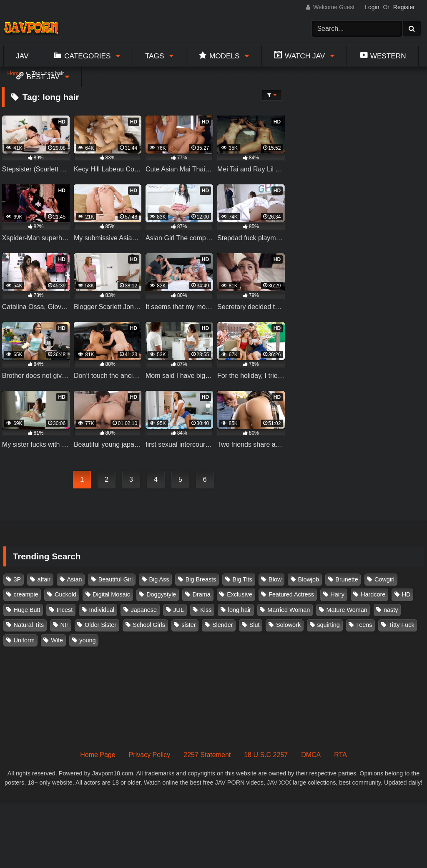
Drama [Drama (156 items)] (202, 594)
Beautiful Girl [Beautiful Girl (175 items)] (116, 579)
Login (372, 7)
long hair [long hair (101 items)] (240, 610)
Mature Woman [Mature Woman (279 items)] (347, 610)
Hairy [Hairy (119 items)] (337, 594)
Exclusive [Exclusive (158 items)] (240, 594)
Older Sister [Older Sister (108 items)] (100, 625)
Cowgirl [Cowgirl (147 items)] (384, 579)
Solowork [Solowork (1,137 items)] (288, 625)
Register (404, 7)
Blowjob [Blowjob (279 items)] (309, 579)
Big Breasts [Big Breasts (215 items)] (201, 579)
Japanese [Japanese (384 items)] (144, 610)
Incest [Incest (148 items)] (65, 610)
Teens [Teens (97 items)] (364, 625)
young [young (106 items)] (87, 640)
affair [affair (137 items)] (44, 579)
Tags (155, 56)
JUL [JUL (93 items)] (178, 610)
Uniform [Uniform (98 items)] (24, 640)
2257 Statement (207, 755)
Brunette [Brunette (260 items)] (347, 579)
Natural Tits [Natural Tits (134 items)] (29, 625)
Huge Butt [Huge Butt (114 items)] (27, 610)
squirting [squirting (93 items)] (328, 625)
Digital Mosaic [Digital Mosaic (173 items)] (111, 594)
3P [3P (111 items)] (18, 579)
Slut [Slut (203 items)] (255, 625)
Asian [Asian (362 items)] (74, 579)
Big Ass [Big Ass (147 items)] (159, 579)
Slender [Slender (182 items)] (223, 625)
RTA (340, 755)
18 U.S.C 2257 (266, 755)
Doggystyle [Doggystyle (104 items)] (161, 594)
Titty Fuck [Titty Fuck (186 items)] (402, 625)
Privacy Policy (150, 755)
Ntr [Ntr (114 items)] (64, 625)
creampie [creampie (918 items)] (26, 594)
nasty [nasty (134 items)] (391, 610)
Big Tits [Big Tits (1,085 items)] (242, 579)
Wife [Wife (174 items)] (57, 640)
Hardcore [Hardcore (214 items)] (373, 594)
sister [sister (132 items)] (188, 625)
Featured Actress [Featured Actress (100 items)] (291, 594)
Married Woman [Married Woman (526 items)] (289, 610)
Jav (22, 56)
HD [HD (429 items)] (406, 594)
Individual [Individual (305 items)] (102, 610)
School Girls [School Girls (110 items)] (149, 625)
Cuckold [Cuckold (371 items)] (65, 594)
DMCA (311, 755)
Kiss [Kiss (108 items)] (206, 610)
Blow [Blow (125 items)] (275, 579)
